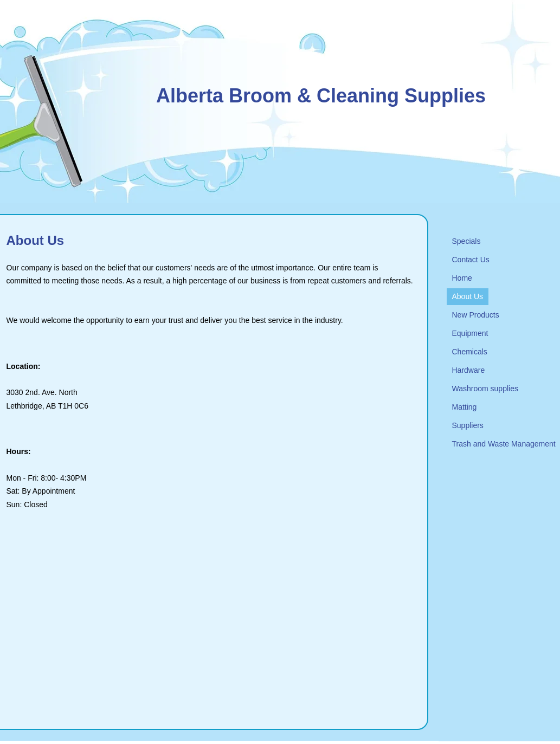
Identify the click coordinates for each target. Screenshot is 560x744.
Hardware (469, 370)
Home (462, 278)
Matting (465, 407)
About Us (468, 296)
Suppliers (468, 425)
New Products (476, 315)
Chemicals (470, 352)
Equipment (470, 333)
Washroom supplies (485, 389)
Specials (466, 241)
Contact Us (471, 260)
